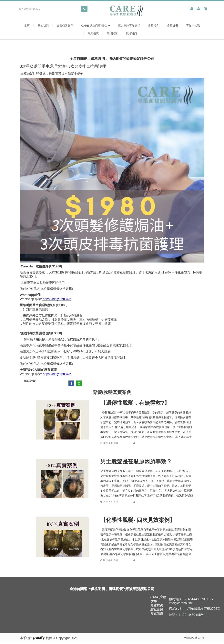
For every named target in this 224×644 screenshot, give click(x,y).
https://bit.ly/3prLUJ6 (57, 299)
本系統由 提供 (36, 639)
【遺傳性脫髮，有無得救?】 (135, 403)
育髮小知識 (193, 26)
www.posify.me (194, 638)
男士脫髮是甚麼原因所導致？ (136, 462)
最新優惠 (93, 33)
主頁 (27, 26)
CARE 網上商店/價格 (96, 26)
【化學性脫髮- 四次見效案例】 (138, 520)
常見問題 (112, 33)
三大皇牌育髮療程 (129, 26)
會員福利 (154, 26)
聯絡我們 (131, 33)
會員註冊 (173, 26)
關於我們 (43, 26)
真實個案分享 (65, 26)
